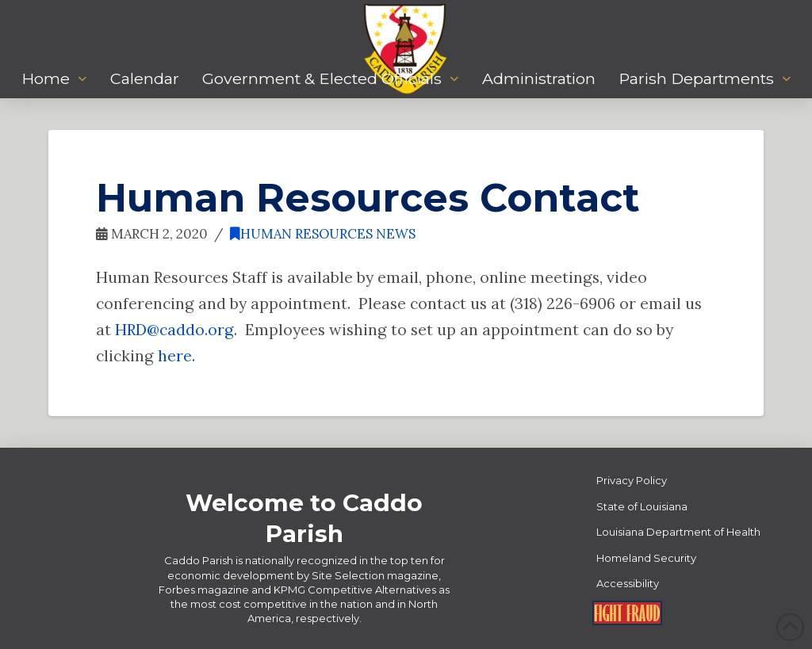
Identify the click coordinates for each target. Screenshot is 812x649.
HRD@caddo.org (174, 329)
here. (176, 355)
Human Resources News (323, 234)
